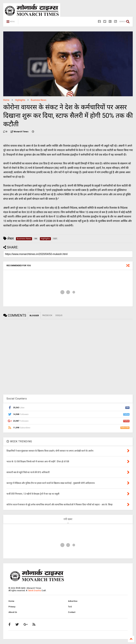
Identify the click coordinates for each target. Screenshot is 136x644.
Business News (39, 100)
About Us (13, 612)
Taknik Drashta (34, 591)
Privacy (12, 607)
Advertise (73, 601)
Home (6, 100)
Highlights (20, 100)
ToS (70, 607)
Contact (72, 612)
